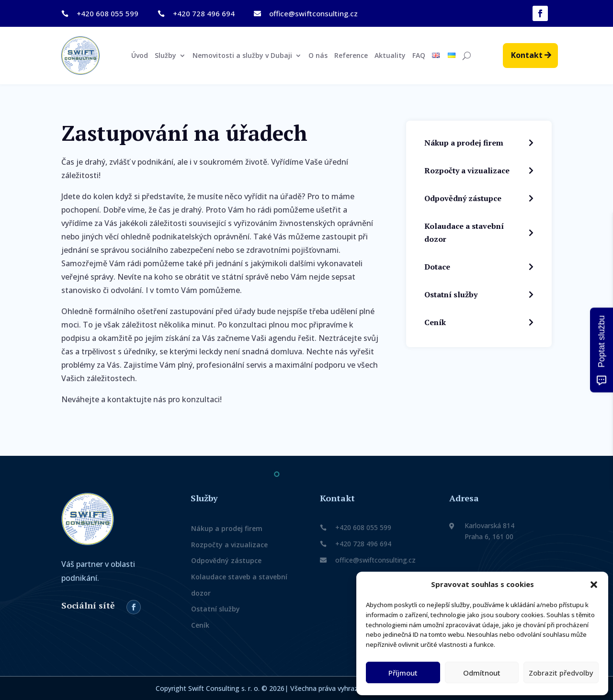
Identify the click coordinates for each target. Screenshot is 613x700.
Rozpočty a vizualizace (229, 545)
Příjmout (403, 673)
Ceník (200, 625)
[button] (594, 585)
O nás (318, 56)
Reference (351, 56)
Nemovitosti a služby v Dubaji (242, 56)
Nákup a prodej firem (227, 528)
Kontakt (527, 55)
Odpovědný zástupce (226, 561)
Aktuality (390, 56)
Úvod (140, 56)
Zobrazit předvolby (561, 673)
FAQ (419, 56)
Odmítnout (482, 673)
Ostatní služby (216, 609)
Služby (165, 56)
